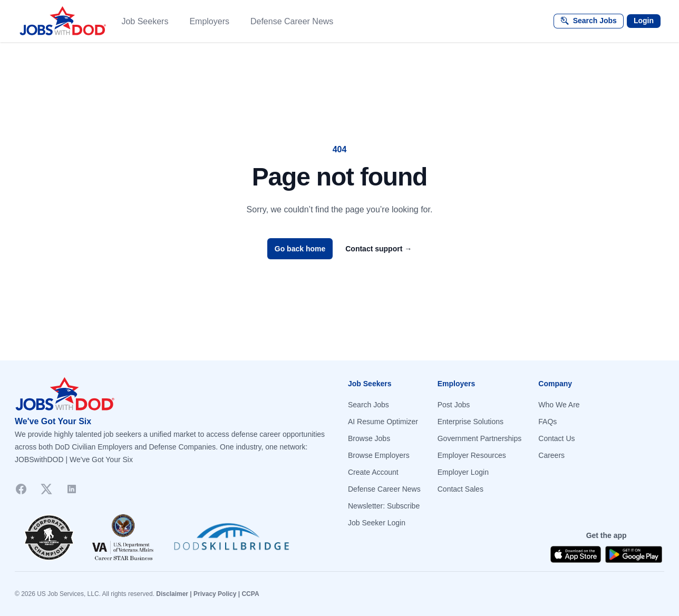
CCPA (250, 594)
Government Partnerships (480, 438)
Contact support (379, 249)
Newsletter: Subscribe (384, 506)
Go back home (300, 249)
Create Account (373, 472)
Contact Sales (460, 489)
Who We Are (559, 405)
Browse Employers (379, 455)
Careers (551, 455)
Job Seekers (145, 21)
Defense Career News (292, 21)
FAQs (547, 422)
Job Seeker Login (377, 523)
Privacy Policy (215, 594)
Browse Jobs (369, 438)
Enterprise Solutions (471, 422)
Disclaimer (172, 594)
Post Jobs (454, 405)
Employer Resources (472, 455)
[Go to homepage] (173, 394)
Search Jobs (368, 405)
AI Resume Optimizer (383, 422)
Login (644, 21)
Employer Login (463, 472)
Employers (209, 21)
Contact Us (556, 438)
